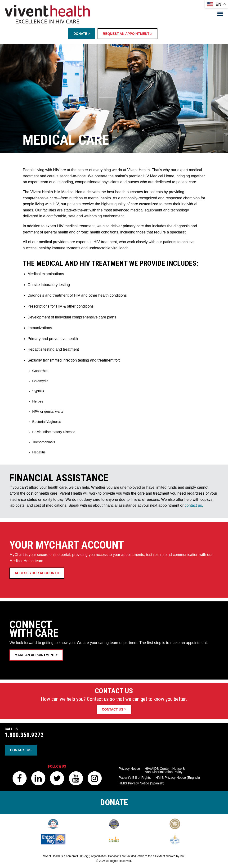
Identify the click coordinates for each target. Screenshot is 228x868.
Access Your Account (37, 647)
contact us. (194, 558)
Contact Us (114, 709)
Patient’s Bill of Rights (135, 778)
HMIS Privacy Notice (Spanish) (142, 783)
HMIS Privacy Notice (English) (178, 778)
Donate (82, 34)
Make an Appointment (36, 732)
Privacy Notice (129, 769)
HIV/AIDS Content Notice (165, 770)
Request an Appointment (127, 34)
